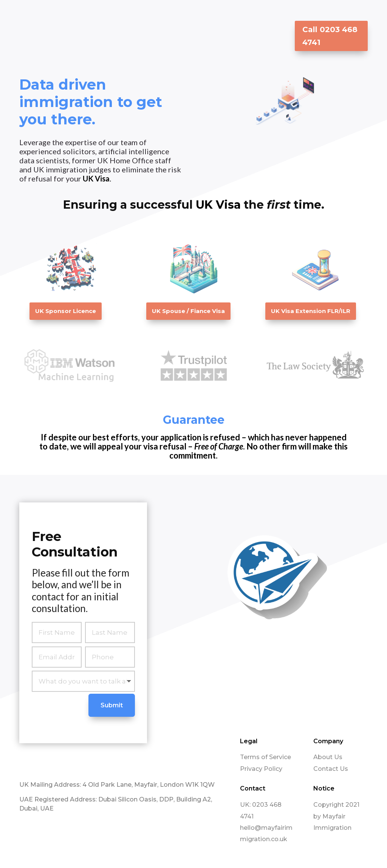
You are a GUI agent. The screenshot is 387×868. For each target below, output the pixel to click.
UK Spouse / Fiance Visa (188, 311)
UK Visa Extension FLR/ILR (311, 311)
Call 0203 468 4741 (330, 36)
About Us (328, 757)
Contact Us (331, 768)
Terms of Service (265, 757)
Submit (112, 705)
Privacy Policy (261, 768)
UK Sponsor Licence (66, 311)
